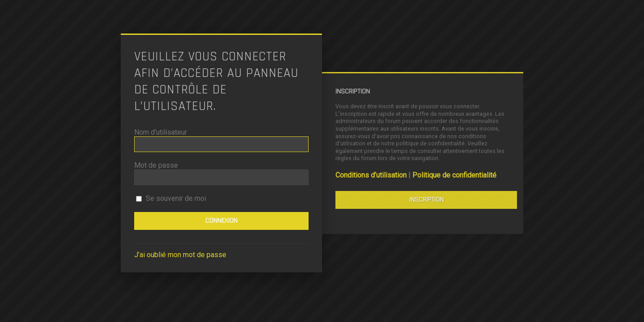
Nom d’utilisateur (161, 132)
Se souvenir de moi (171, 198)
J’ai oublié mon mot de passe (180, 255)
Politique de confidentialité (454, 175)
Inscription (426, 200)
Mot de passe (156, 165)
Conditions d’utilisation (371, 175)
